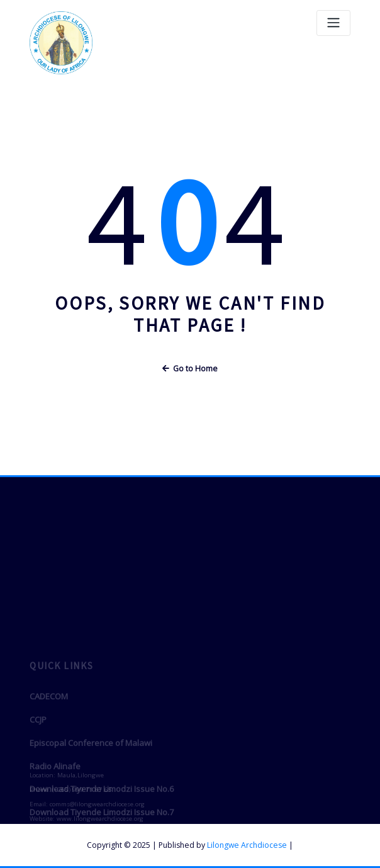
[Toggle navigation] (333, 23)
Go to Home (190, 369)
